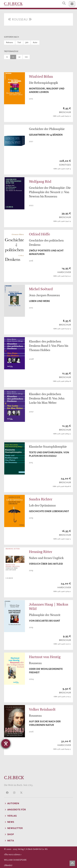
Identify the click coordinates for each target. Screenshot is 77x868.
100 (26, 57)
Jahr (27, 42)
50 (19, 57)
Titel (19, 42)
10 (7, 57)
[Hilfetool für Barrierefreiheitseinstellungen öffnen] (6, 744)
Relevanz (10, 42)
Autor (35, 42)
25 (13, 57)
